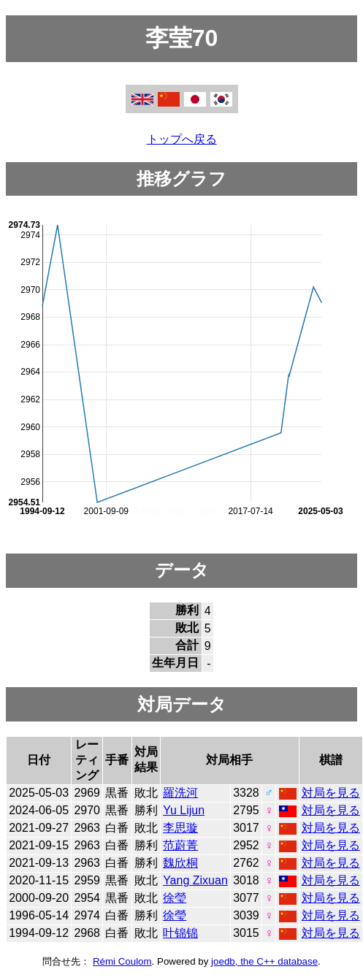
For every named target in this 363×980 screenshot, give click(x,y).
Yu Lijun (184, 810)
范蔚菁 (180, 845)
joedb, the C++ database (264, 961)
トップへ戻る (182, 139)
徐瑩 (175, 898)
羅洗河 (180, 793)
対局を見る (331, 793)
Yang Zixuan (195, 880)
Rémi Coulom (122, 961)
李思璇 (180, 828)
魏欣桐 (180, 863)
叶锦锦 (180, 933)
